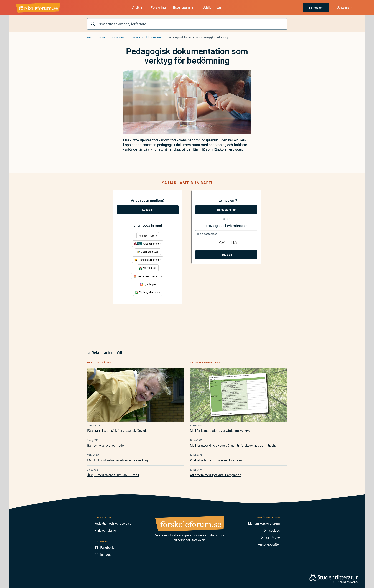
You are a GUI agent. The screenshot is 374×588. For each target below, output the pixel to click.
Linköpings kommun (148, 260)
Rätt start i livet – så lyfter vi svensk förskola (117, 431)
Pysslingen (148, 284)
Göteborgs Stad (148, 252)
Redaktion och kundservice (113, 523)
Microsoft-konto (148, 236)
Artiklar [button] (138, 7)
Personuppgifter (269, 544)
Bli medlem (316, 8)
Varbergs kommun (148, 292)
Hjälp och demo (105, 530)
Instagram (107, 554)
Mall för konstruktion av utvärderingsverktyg (118, 460)
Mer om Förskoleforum (264, 523)
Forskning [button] (158, 7)
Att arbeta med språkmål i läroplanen (216, 475)
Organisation (119, 37)
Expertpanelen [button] (184, 7)
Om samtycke (270, 537)
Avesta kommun (148, 244)
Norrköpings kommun (148, 276)
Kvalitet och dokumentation (147, 37)
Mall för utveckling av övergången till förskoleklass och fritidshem (235, 445)
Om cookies (272, 530)
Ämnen (102, 37)
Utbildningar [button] (212, 7)
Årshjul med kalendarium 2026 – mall (113, 475)
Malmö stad (148, 268)
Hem (90, 37)
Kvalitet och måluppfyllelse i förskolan (216, 460)
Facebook (107, 547)
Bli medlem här (226, 210)
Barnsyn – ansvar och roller (106, 445)
